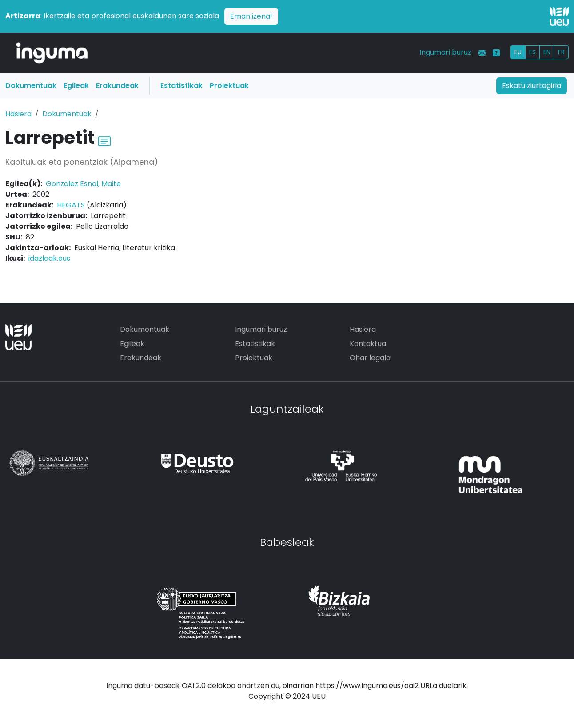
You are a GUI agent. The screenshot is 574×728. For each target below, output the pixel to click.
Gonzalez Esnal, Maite (83, 184)
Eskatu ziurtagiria (532, 86)
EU (518, 52)
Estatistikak (181, 86)
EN (547, 52)
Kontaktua (368, 344)
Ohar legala (370, 358)
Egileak (76, 86)
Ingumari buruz (445, 52)
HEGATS (71, 205)
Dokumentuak (31, 86)
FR (561, 52)
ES (532, 52)
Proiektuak (229, 86)
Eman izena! (251, 16)
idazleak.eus (49, 258)
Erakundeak (117, 86)
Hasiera (18, 114)
